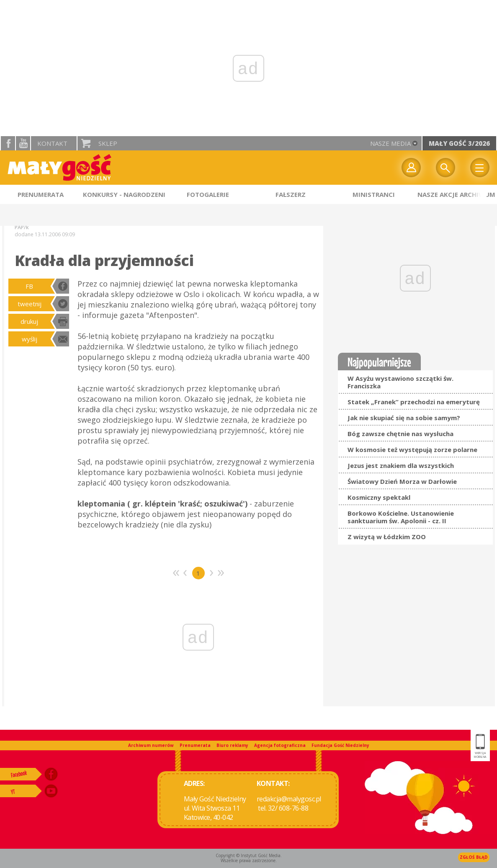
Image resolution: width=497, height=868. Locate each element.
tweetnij (30, 304)
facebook (8, 143)
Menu (480, 168)
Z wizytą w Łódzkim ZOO (387, 537)
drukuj (29, 321)
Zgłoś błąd (474, 857)
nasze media (390, 143)
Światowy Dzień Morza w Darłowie (402, 481)
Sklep (108, 143)
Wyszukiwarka (445, 168)
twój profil (411, 168)
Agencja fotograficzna (280, 745)
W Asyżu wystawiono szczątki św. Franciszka (400, 382)
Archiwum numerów (151, 745)
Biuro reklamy (232, 745)
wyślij (30, 339)
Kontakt (52, 143)
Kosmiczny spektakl (379, 497)
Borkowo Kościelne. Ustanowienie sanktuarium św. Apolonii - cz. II (401, 517)
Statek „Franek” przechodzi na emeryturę (414, 402)
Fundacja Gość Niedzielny (340, 745)
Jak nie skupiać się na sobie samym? (404, 418)
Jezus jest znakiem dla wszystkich (401, 465)
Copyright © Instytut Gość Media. (249, 855)
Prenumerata (195, 745)
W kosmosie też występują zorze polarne (412, 449)
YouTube (23, 143)
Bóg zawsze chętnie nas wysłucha (400, 434)
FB (29, 286)
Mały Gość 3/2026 (459, 143)
